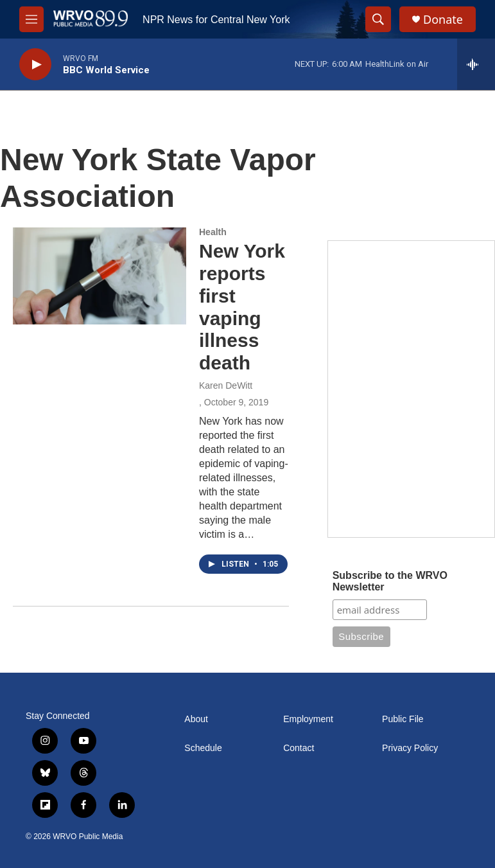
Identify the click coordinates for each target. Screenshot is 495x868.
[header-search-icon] (378, 19)
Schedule (203, 748)
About (196, 719)
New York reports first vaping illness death (242, 307)
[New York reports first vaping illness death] (100, 276)
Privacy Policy (410, 748)
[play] (35, 65)
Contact (299, 748)
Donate (443, 20)
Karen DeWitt (226, 385)
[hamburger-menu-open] (31, 19)
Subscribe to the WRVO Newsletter (390, 581)
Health (213, 232)
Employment (308, 719)
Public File (403, 719)
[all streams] (476, 64)
